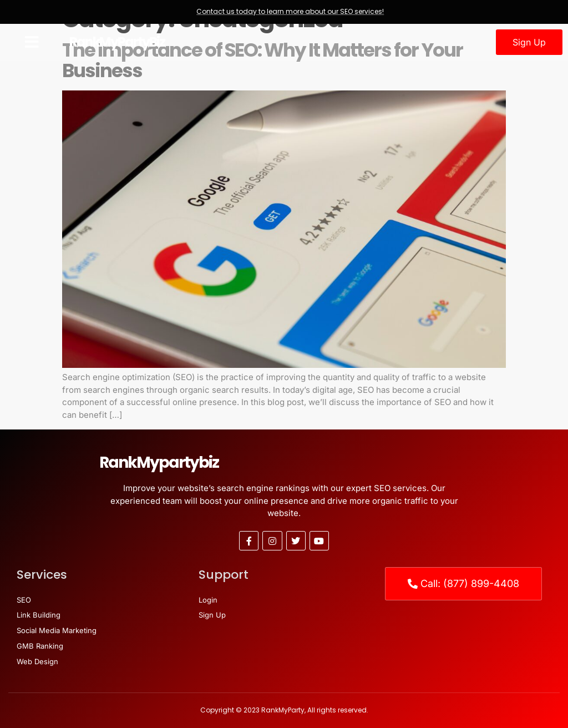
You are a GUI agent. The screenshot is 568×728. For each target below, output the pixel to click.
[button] (32, 42)
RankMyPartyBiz (117, 42)
